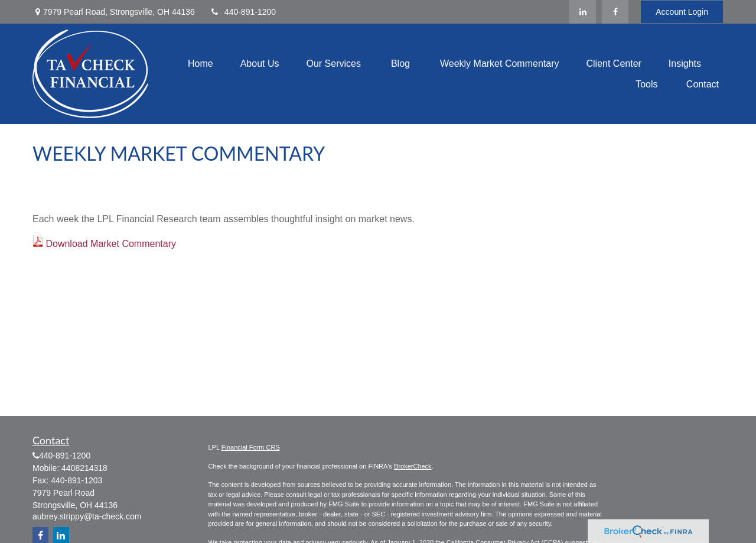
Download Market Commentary (111, 244)
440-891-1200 (243, 12)
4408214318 (84, 468)
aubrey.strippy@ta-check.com (87, 516)
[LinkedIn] (583, 12)
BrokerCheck (413, 466)
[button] (201, 64)
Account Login (682, 12)
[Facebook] (615, 12)
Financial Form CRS (251, 447)
